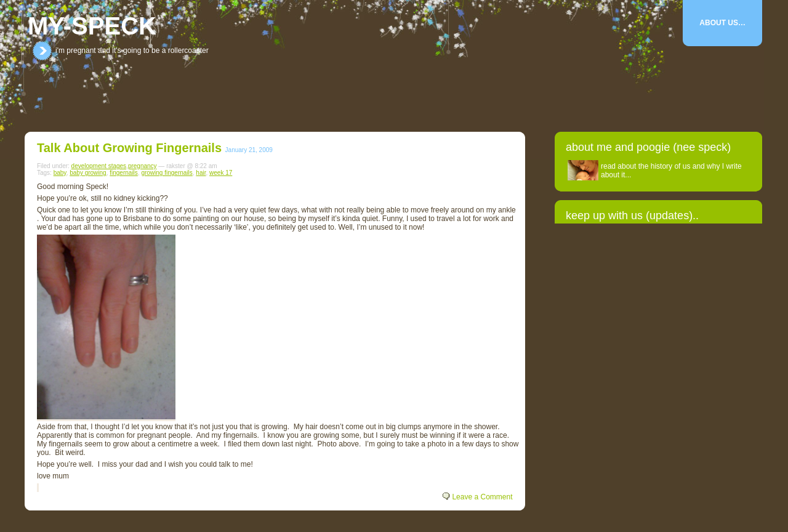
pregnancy (143, 166)
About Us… (722, 23)
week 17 (221, 173)
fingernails (124, 173)
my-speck (92, 26)
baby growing (88, 173)
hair (201, 173)
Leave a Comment (482, 497)
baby (60, 173)
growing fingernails (167, 173)
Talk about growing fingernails (129, 148)
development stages (99, 166)
